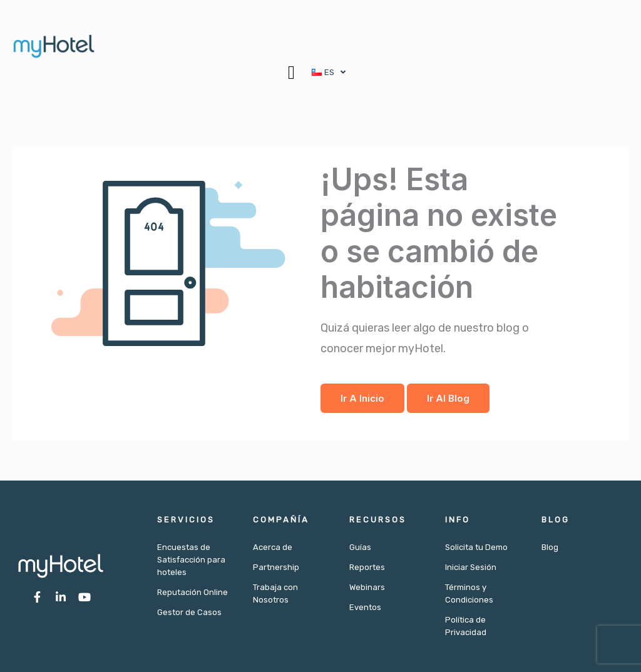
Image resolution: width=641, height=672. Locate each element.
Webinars (367, 587)
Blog (550, 547)
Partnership (276, 567)
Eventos (365, 607)
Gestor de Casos (189, 612)
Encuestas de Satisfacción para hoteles (191, 560)
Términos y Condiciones (469, 593)
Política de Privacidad (466, 626)
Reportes (367, 567)
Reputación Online (192, 592)
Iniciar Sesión (471, 567)
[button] (291, 72)
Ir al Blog (448, 398)
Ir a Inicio (362, 398)
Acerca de (273, 547)
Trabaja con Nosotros (275, 593)
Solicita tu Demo (476, 547)
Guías (360, 547)
